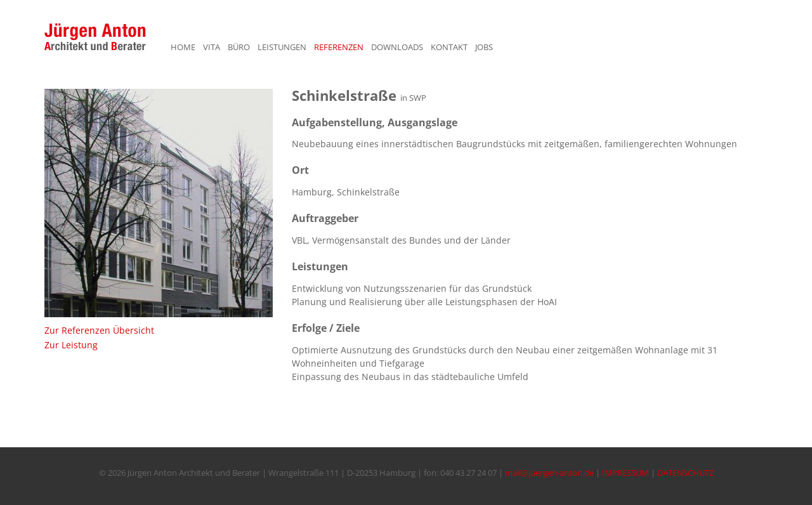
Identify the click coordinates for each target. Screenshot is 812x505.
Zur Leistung (71, 345)
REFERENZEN (339, 47)
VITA (212, 47)
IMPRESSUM (625, 473)
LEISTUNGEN (282, 47)
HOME (183, 47)
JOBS (484, 47)
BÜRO (239, 47)
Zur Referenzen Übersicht (99, 330)
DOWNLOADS (397, 47)
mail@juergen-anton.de (549, 473)
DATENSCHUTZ (685, 473)
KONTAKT (449, 47)
